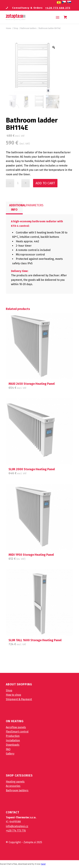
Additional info (16, 207)
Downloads (13, 745)
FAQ (8, 749)
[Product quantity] (18, 183)
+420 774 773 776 (16, 831)
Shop (9, 690)
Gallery (10, 754)
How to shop (13, 695)
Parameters (33, 205)
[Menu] (58, 17)
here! (43, 864)
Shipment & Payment (19, 699)
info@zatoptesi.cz (17, 826)
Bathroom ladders (17, 790)
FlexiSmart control (17, 732)
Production (13, 736)
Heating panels (15, 782)
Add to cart (45, 183)
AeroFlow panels (16, 727)
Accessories (13, 786)
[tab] (14, 208)
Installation (13, 740)
